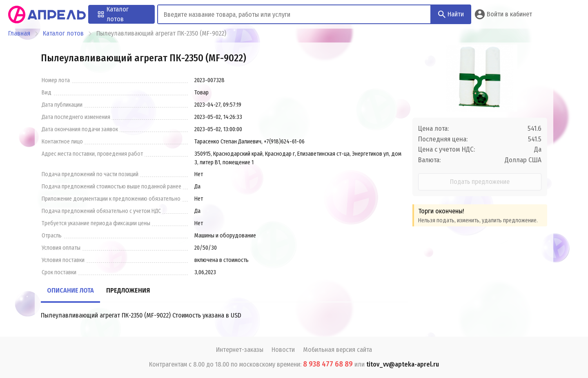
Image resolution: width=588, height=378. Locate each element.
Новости (283, 350)
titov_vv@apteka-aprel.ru (403, 364)
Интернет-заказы (240, 350)
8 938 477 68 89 (328, 364)
